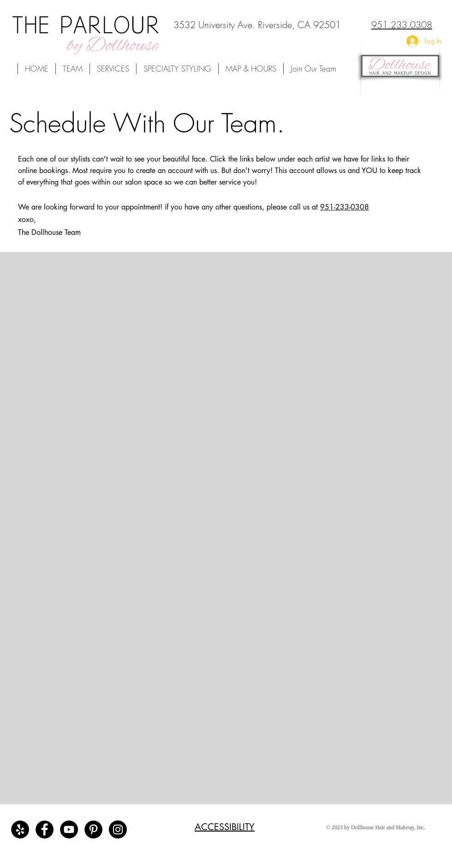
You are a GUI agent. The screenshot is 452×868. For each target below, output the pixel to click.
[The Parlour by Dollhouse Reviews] (20, 829)
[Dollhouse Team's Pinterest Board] (93, 829)
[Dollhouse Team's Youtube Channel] (69, 829)
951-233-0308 (345, 207)
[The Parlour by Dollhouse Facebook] (45, 829)
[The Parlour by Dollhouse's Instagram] (118, 829)
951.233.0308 (402, 25)
